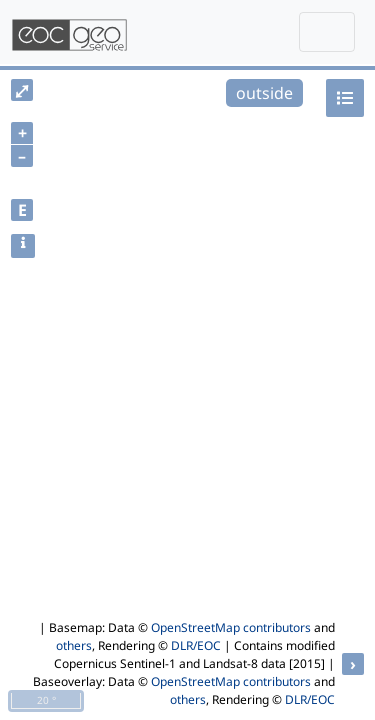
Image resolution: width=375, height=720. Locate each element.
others (74, 645)
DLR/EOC (196, 645)
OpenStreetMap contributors (231, 627)
